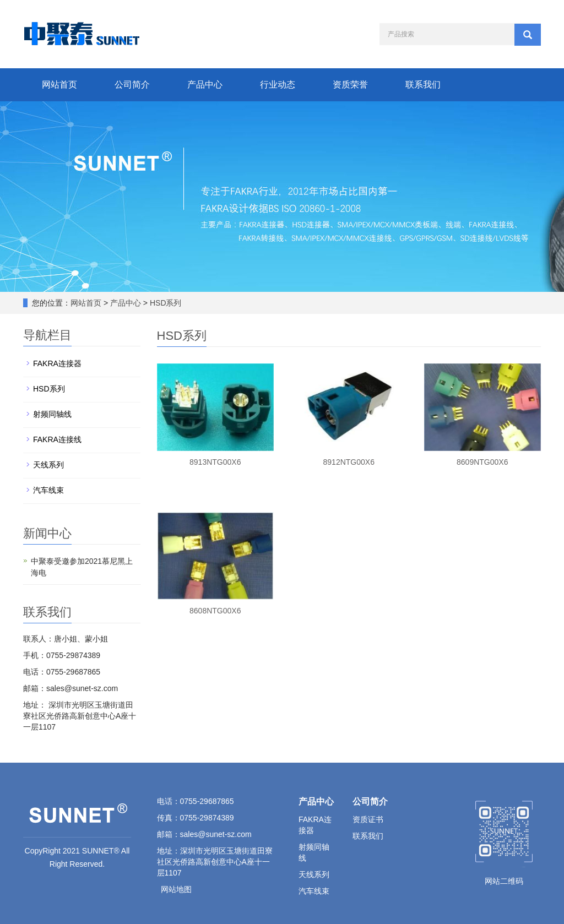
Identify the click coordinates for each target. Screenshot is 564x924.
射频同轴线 (52, 414)
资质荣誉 (350, 85)
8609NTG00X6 (482, 462)
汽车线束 (48, 490)
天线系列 (48, 465)
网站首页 (59, 85)
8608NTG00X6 (215, 611)
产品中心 (205, 85)
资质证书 (368, 819)
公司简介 (132, 85)
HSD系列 (164, 303)
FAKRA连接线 (57, 439)
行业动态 (278, 85)
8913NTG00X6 (215, 462)
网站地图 (176, 889)
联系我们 (423, 85)
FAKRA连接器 (57, 363)
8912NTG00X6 (349, 462)
